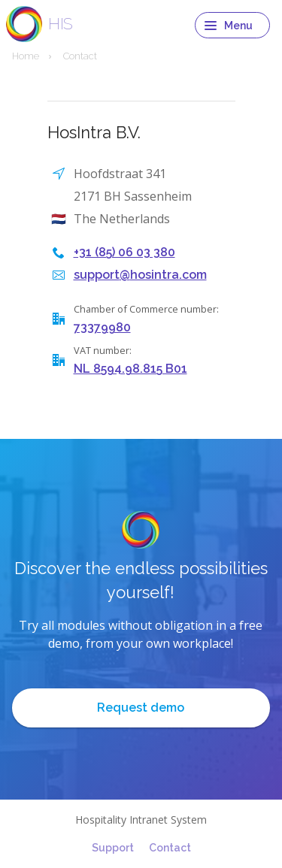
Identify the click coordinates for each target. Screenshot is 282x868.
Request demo (141, 708)
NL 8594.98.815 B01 (130, 369)
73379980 (102, 327)
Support (113, 848)
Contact (170, 848)
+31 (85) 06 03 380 (124, 252)
